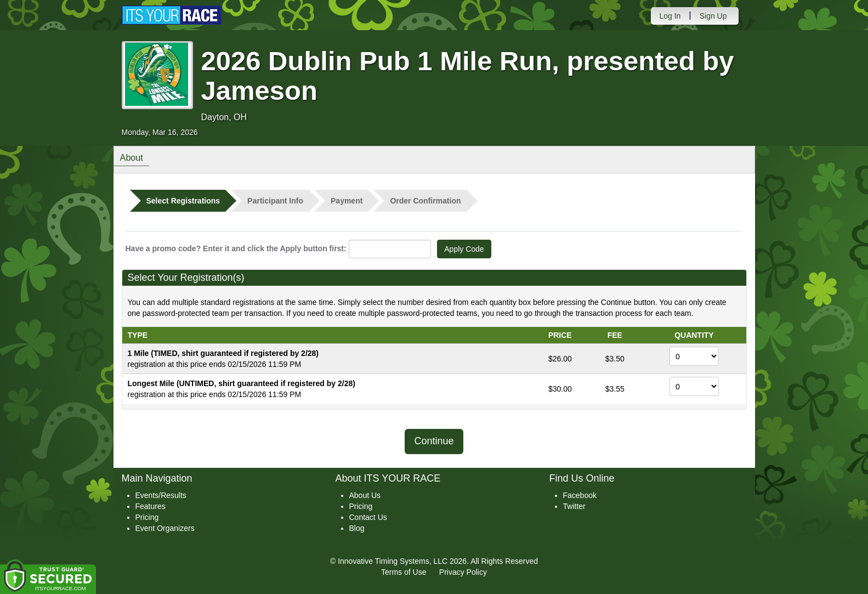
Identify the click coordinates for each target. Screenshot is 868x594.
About (134, 159)
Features (151, 506)
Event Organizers (165, 528)
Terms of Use (404, 572)
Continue (434, 441)
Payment (347, 201)
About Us (365, 495)
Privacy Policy (463, 572)
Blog (357, 528)
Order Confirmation (425, 201)
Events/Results (161, 495)
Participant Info (275, 201)
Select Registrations (183, 201)
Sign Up (713, 16)
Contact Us (368, 517)
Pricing (147, 517)
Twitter (574, 506)
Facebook (580, 495)
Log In (670, 16)
